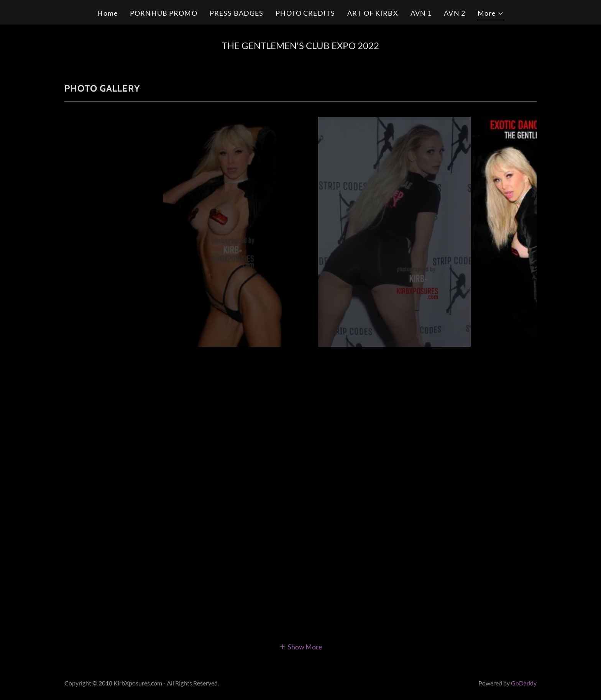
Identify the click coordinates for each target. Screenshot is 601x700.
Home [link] (108, 13)
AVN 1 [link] (421, 13)
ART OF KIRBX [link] (373, 13)
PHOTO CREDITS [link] (305, 13)
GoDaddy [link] (524, 683)
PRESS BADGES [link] (237, 13)
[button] (491, 14)
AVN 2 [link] (455, 13)
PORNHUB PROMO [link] (164, 13)
